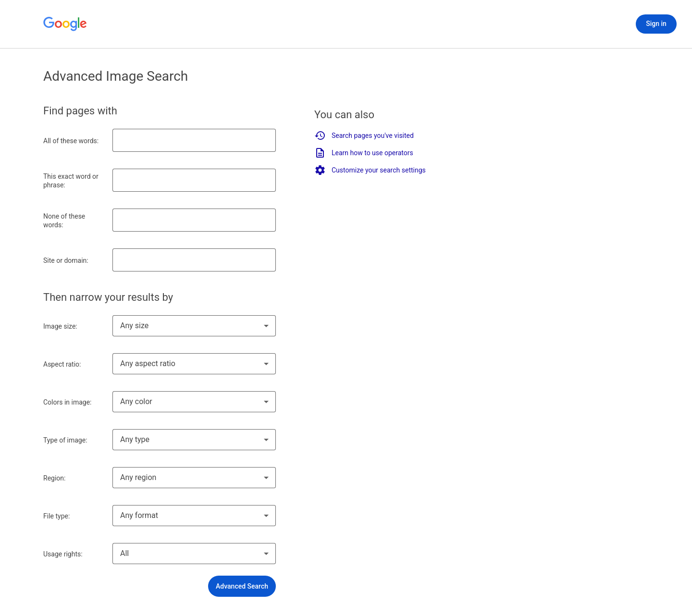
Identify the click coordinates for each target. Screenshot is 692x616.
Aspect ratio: (62, 364)
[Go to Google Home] (65, 24)
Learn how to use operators (364, 153)
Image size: (60, 326)
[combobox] (194, 326)
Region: (54, 478)
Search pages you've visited (364, 136)
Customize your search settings (370, 170)
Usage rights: (63, 554)
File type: (56, 516)
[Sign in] (656, 24)
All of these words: (71, 141)
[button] (242, 586)
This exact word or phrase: (71, 181)
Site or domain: (66, 260)
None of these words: (64, 221)
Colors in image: (68, 402)
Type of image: (65, 440)
